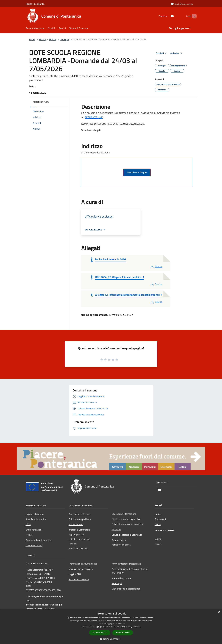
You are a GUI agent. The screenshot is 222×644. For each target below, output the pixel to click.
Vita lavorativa (76, 524)
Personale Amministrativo (38, 540)
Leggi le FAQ (75, 574)
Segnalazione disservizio (81, 569)
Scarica (156, 266)
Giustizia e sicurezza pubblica (126, 519)
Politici (29, 535)
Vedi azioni (176, 53)
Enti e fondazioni (34, 530)
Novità (42, 39)
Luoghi (158, 539)
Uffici (28, 524)
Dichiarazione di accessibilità (126, 589)
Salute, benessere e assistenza (127, 535)
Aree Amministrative (36, 519)
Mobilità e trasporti (78, 548)
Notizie (53, 39)
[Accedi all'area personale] (182, 4)
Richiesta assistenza (79, 579)
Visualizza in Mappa (137, 172)
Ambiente (116, 529)
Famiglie (65, 39)
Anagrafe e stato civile (80, 514)
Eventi (158, 544)
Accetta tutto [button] (100, 633)
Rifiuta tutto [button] (123, 632)
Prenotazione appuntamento (83, 564)
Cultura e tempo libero (80, 519)
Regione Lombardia (35, 4)
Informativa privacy (121, 578)
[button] (111, 639)
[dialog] (111, 627)
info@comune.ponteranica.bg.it (47, 596)
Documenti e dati (34, 545)
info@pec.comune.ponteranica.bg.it (44, 605)
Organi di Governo (35, 514)
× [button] (219, 612)
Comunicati (160, 519)
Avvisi (158, 524)
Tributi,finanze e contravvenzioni (128, 524)
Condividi (162, 53)
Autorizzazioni (119, 540)
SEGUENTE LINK (94, 117)
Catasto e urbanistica (79, 539)
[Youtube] (167, 16)
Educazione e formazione (124, 514)
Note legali (117, 583)
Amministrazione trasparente (126, 564)
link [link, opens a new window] (139, 626)
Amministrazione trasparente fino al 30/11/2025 (130, 571)
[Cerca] (193, 16)
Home (32, 39)
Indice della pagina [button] (41, 102)
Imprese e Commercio (79, 530)
